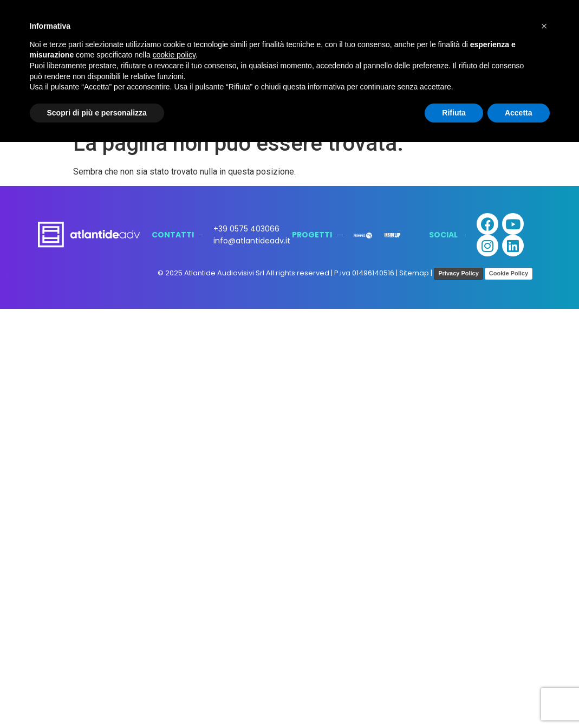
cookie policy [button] (174, 55)
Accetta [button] (519, 113)
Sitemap (414, 273)
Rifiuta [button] (454, 113)
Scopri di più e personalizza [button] (97, 113)
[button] (544, 26)
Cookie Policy (509, 273)
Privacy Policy (458, 273)
